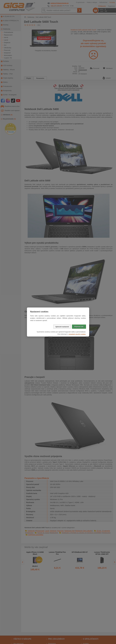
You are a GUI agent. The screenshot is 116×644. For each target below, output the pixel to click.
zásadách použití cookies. (77, 334)
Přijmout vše (79, 327)
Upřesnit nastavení (62, 327)
